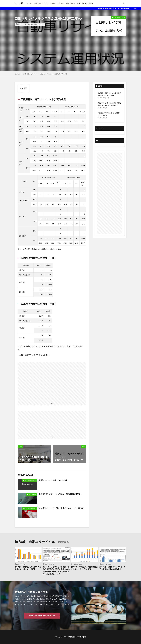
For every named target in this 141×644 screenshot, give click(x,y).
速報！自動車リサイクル (85, 3)
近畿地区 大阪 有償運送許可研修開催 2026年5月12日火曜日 (109, 104)
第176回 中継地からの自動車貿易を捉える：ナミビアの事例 (84, 568)
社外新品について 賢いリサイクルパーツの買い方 (61, 508)
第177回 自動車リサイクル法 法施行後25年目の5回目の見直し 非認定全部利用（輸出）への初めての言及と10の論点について (56, 570)
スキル (52, 3)
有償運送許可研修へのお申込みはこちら (42, 615)
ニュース (28, 3)
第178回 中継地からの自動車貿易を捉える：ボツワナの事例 (109, 94)
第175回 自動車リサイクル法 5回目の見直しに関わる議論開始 (112, 568)
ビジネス (60, 3)
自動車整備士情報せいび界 (77, 637)
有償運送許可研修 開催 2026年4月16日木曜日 (109, 114)
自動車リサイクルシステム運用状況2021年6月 (54, 74)
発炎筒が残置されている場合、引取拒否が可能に (60, 494)
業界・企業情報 (32, 494)
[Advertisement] (70, 57)
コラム (45, 3)
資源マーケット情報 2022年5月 (53, 480)
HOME (18, 74)
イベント (37, 3)
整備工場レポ (71, 3)
